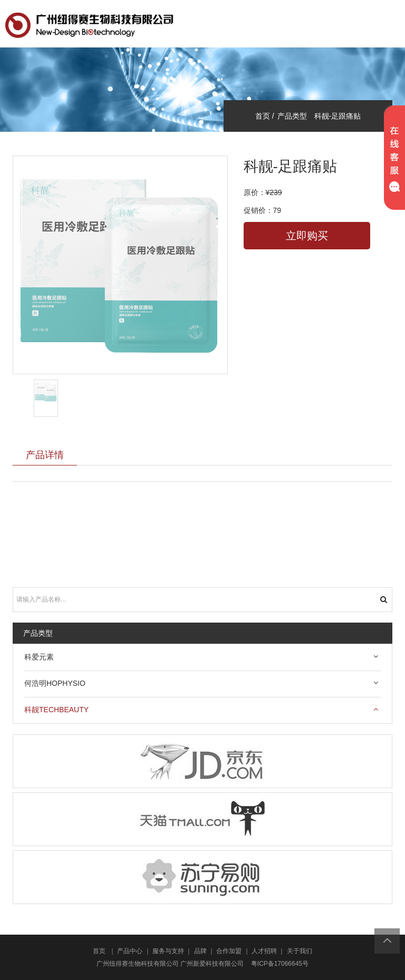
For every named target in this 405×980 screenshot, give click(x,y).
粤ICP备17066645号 (280, 964)
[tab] (202, 657)
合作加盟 (229, 951)
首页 (99, 951)
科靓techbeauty (56, 710)
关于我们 (300, 951)
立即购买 (307, 236)
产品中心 (130, 951)
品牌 (200, 951)
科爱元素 (39, 657)
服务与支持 (168, 951)
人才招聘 (264, 951)
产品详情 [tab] (45, 454)
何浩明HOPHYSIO (55, 683)
